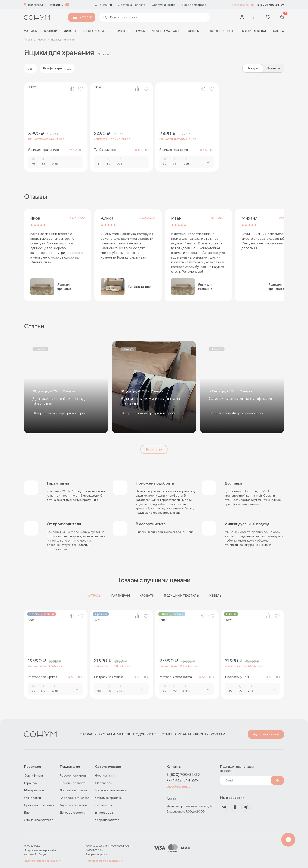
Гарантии (31, 783)
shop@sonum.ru (178, 786)
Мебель (215, 596)
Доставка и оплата (132, 5)
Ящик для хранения (174, 150)
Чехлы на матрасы (166, 31)
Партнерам (120, 596)
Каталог (82, 17)
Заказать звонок (243, 5)
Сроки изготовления (39, 805)
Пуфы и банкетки (253, 31)
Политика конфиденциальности (43, 861)
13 (80, 677)
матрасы (31, 31)
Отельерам (104, 783)
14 (211, 677)
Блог (27, 812)
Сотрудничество (164, 5)
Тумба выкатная (106, 150)
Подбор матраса (194, 5)
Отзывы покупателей (40, 820)
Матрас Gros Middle (108, 677)
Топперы (193, 31)
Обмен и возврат (72, 783)
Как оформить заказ (74, 798)
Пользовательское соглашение (104, 861)
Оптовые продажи (109, 798)
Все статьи (154, 449)
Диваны (70, 31)
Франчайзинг (105, 775)
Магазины (57, 5)
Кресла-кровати (95, 31)
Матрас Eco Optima (43, 677)
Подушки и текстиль (181, 596)
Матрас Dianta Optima (175, 677)
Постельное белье (220, 31)
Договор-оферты (73, 812)
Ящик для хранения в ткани (44, 150)
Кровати (51, 31)
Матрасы (94, 596)
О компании (103, 5)
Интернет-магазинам (111, 790)
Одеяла (278, 31)
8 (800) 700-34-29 (271, 5)
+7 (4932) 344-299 (182, 780)
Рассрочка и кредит (74, 775)
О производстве (107, 820)
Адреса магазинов (266, 734)
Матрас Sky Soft (237, 677)
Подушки (122, 31)
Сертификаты (34, 775)
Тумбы (140, 31)
